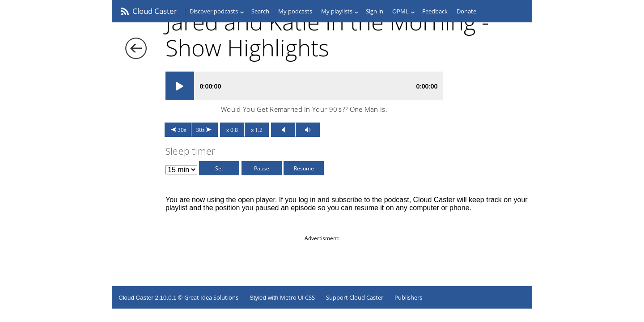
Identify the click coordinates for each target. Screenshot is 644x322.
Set (219, 168)
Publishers (408, 297)
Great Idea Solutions (211, 297)
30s (182, 130)
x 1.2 (257, 130)
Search (260, 11)
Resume (304, 168)
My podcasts (295, 11)
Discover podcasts (214, 11)
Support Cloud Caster (355, 297)
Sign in (375, 11)
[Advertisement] (322, 262)
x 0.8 (232, 130)
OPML (400, 11)
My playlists (337, 11)
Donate (466, 11)
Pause (262, 168)
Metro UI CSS (297, 297)
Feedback (435, 11)
